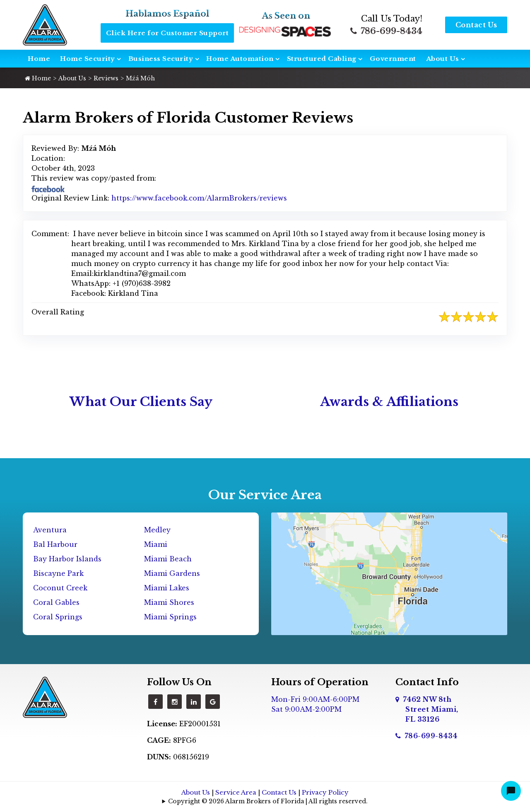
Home (39, 59)
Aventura (50, 530)
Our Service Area (265, 495)
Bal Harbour (55, 544)
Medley (157, 530)
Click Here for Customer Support (167, 33)
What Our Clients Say (141, 402)
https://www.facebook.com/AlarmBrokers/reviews (199, 198)
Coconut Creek (60, 588)
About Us (443, 59)
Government (393, 59)
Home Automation (240, 59)
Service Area (236, 792)
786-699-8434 (386, 31)
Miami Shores (169, 602)
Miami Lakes (167, 588)
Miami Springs (170, 617)
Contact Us (476, 25)
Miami (156, 544)
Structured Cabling (322, 59)
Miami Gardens (172, 573)
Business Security (161, 59)
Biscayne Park (58, 573)
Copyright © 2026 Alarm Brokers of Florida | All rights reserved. (268, 801)
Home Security (88, 59)
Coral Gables (56, 602)
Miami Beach (168, 559)
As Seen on (286, 16)
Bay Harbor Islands (67, 559)
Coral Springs (58, 617)
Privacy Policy (325, 792)
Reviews (106, 78)
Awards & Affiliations (389, 402)
